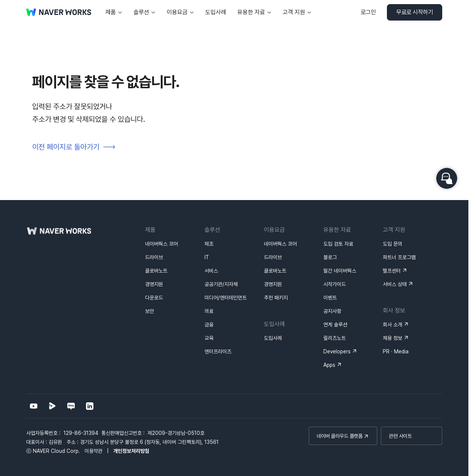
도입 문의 (393, 244)
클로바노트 (156, 271)
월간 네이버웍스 (340, 271)
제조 (209, 244)
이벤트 (330, 298)
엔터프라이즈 (218, 351)
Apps (329, 365)
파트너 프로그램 (399, 257)
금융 (209, 325)
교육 (209, 338)
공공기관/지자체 (221, 284)
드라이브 (154, 257)
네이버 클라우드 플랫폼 (339, 436)
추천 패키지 (276, 298)
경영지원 (154, 284)
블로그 (330, 257)
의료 (209, 311)
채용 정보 (393, 338)
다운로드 (154, 298)
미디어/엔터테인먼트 (226, 298)
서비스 (211, 271)
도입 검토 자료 (338, 244)
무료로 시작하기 (415, 12)
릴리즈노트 (335, 338)
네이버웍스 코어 (161, 244)
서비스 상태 (395, 284)
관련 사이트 (400, 436)
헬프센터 (392, 271)
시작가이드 (335, 284)
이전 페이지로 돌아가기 (66, 147)
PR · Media (396, 351)
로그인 (368, 12)
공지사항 (332, 311)
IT (207, 257)
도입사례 (273, 338)
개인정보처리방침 (131, 451)
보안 (150, 311)
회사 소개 (393, 325)
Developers (337, 351)
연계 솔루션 (335, 325)
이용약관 (93, 451)
